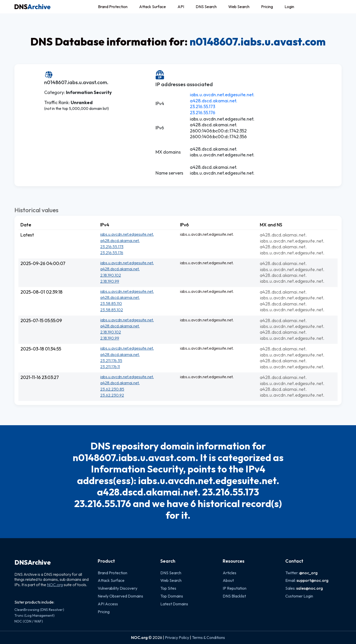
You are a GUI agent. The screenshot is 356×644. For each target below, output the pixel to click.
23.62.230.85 (112, 389)
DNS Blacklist (234, 596)
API (181, 7)
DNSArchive (33, 562)
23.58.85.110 (111, 303)
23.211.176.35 (111, 361)
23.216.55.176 (202, 113)
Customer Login (299, 596)
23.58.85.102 (112, 310)
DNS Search (206, 7)
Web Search (239, 7)
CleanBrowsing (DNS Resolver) (39, 610)
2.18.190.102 (111, 275)
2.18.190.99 (110, 281)
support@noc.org (312, 580)
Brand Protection (113, 7)
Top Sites (168, 588)
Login (289, 7)
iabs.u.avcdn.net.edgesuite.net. (222, 95)
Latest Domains (174, 604)
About (228, 580)
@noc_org (308, 573)
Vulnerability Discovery (118, 588)
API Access (108, 604)
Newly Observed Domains (120, 596)
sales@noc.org (310, 588)
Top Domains (172, 596)
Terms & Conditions (208, 637)
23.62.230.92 (112, 395)
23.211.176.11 (110, 367)
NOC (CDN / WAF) (29, 621)
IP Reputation (235, 588)
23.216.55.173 (202, 106)
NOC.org (55, 585)
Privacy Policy (177, 637)
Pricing (267, 7)
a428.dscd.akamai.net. (214, 101)
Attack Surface (152, 7)
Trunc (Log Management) (34, 615)
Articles (230, 573)
